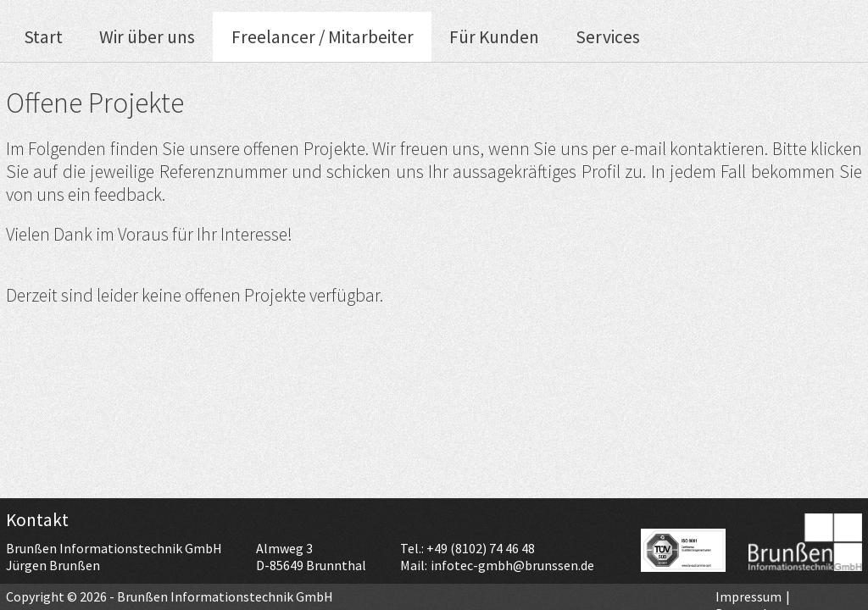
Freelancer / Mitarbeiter (323, 37)
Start (43, 37)
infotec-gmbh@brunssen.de (512, 565)
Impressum (748, 596)
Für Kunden (494, 37)
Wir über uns (147, 37)
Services (608, 37)
